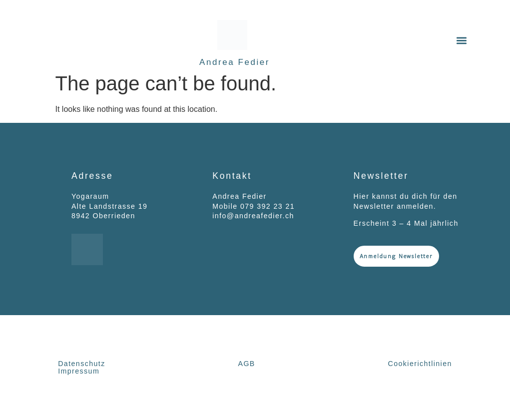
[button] (462, 41)
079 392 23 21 (267, 206)
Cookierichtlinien (420, 364)
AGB (247, 364)
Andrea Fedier (235, 62)
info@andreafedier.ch (253, 216)
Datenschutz (81, 364)
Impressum (79, 371)
